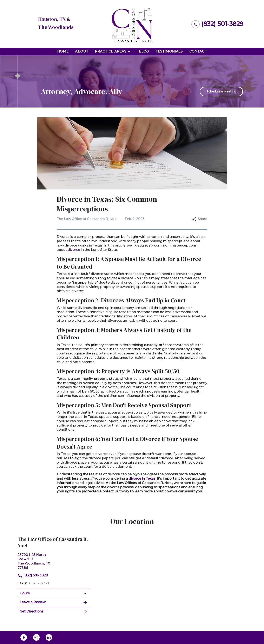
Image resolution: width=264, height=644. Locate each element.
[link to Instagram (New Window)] (36, 637)
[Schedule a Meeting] (221, 92)
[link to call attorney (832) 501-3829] (217, 24)
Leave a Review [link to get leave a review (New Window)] (54, 603)
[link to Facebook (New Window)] (24, 637)
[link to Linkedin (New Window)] (49, 637)
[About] (82, 52)
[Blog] (144, 52)
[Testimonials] (169, 52)
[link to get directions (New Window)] (54, 561)
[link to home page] (132, 24)
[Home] (63, 52)
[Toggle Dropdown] (130, 51)
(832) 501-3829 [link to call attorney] (33, 575)
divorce (74, 250)
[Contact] (198, 52)
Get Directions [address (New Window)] (54, 612)
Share (200, 219)
